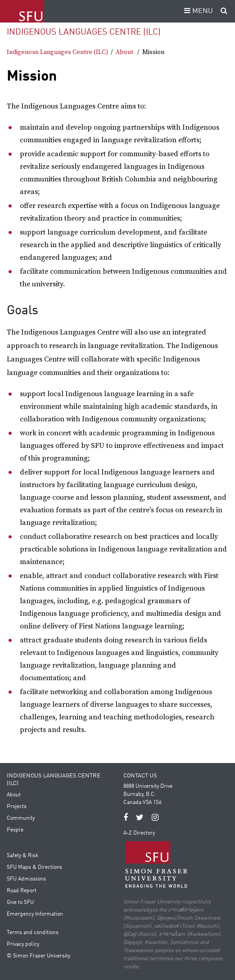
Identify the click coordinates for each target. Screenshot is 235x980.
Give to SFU (20, 903)
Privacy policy (23, 944)
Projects (17, 807)
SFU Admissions (26, 879)
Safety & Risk (23, 856)
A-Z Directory (139, 833)
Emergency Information (35, 914)
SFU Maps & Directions (34, 867)
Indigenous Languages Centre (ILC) (84, 32)
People (15, 830)
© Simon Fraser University (38, 956)
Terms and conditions (33, 933)
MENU (197, 11)
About (124, 52)
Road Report (22, 891)
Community (21, 818)
